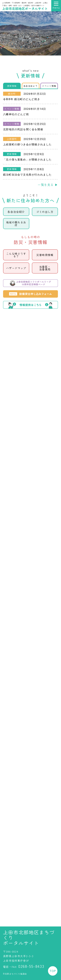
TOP (53, 971)
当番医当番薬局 (45, 268)
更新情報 (12, 86)
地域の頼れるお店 (16, 224)
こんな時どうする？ (16, 255)
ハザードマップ (16, 268)
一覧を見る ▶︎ (48, 185)
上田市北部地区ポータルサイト (25, 9)
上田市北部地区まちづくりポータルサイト (29, 938)
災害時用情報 (45, 255)
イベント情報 (49, 86)
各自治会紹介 (16, 212)
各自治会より (31, 86)
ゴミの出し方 (45, 212)
